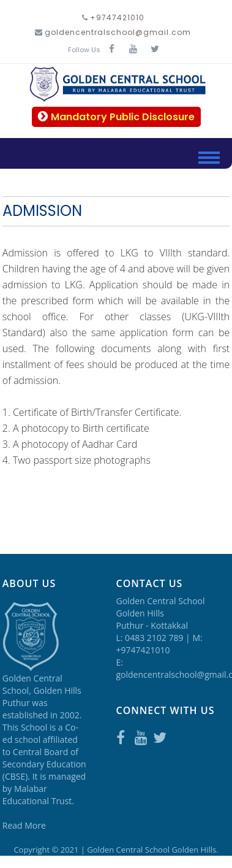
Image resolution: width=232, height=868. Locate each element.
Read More (24, 825)
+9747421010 (117, 17)
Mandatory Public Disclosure (116, 117)
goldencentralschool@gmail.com (118, 32)
